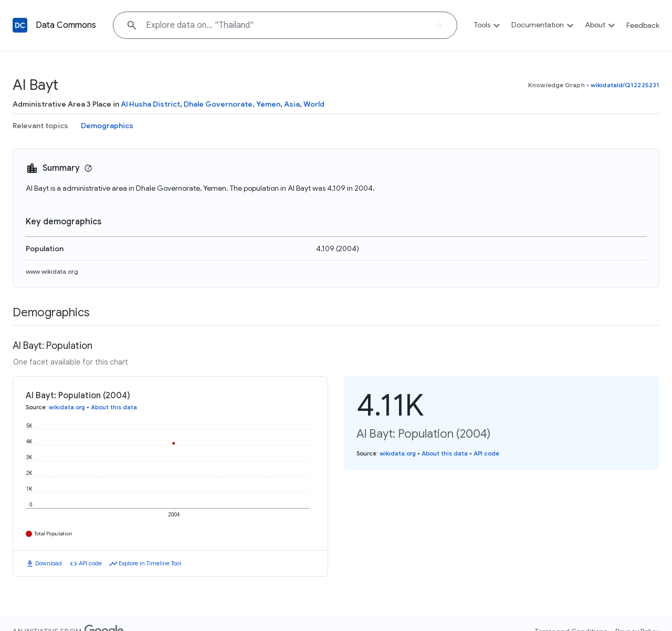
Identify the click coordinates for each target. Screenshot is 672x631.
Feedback (643, 25)
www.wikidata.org (52, 271)
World (314, 104)
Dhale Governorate (218, 104)
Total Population (53, 534)
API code (90, 563)
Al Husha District (150, 104)
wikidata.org (67, 407)
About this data (114, 407)
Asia (292, 104)
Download (49, 563)
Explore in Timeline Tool (150, 563)
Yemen (268, 104)
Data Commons (66, 25)
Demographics (107, 126)
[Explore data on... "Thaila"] (285, 25)
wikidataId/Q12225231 (625, 85)
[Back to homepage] (20, 25)
